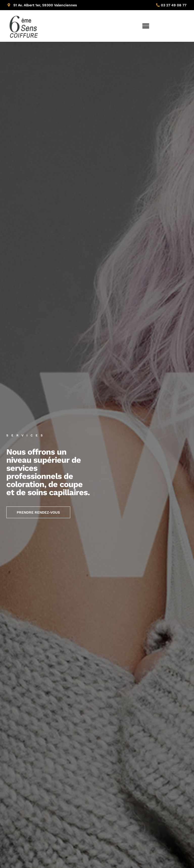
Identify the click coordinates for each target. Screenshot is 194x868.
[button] (146, 26)
